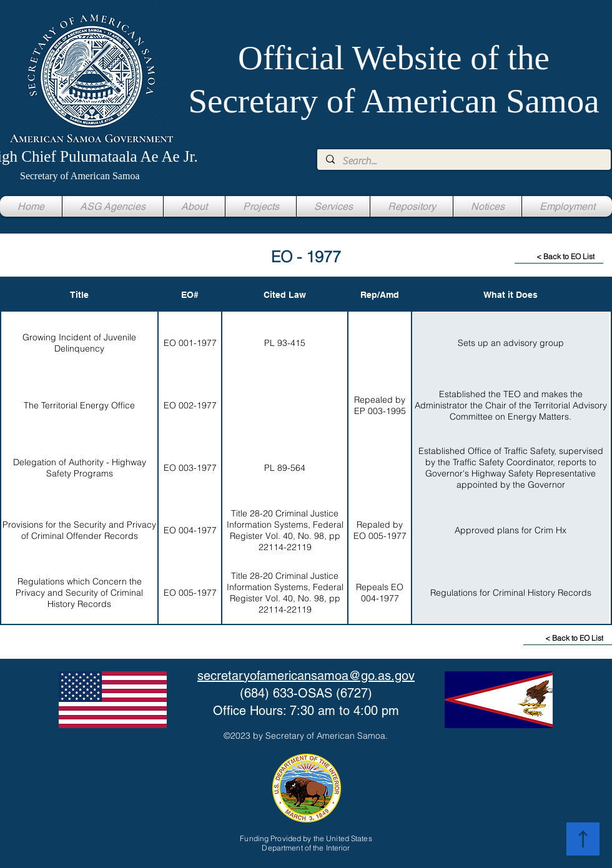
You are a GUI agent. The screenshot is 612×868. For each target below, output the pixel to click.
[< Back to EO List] (559, 257)
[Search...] (463, 161)
